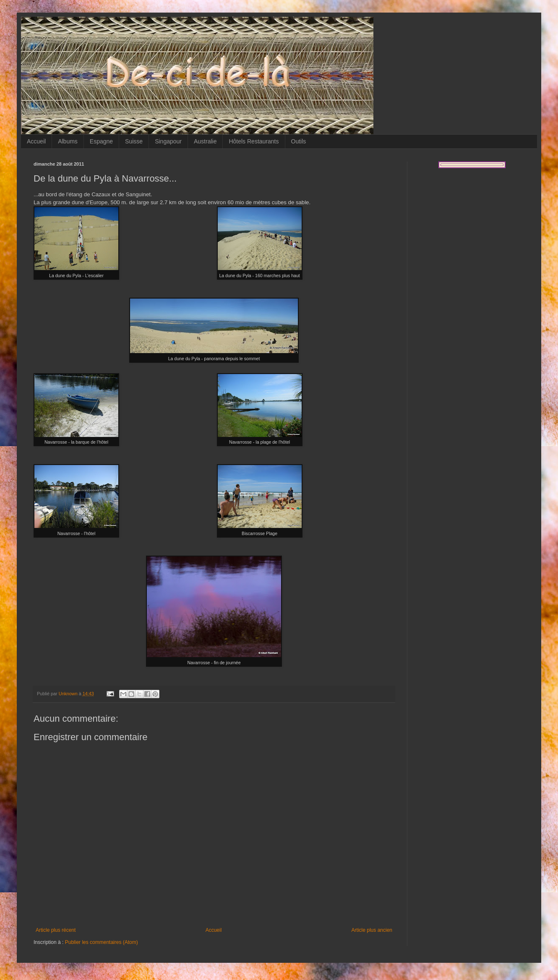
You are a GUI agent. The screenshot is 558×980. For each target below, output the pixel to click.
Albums (68, 141)
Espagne (101, 141)
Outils (299, 141)
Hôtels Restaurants (254, 141)
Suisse (134, 141)
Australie (205, 141)
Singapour (168, 141)
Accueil (36, 141)
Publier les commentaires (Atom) (102, 942)
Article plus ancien (372, 930)
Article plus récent (56, 930)
